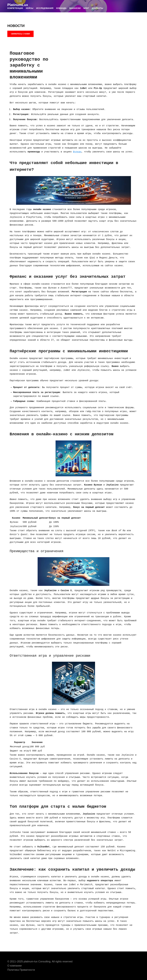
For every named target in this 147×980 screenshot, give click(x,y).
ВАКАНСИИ (75, 8)
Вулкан (77, 152)
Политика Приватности (21, 970)
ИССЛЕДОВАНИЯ (45, 8)
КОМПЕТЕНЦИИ (15, 8)
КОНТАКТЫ (97, 8)
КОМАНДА (61, 8)
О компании (14, 966)
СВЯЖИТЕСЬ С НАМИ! (20, 34)
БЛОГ (86, 8)
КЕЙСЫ (30, 8)
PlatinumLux (18, 5)
